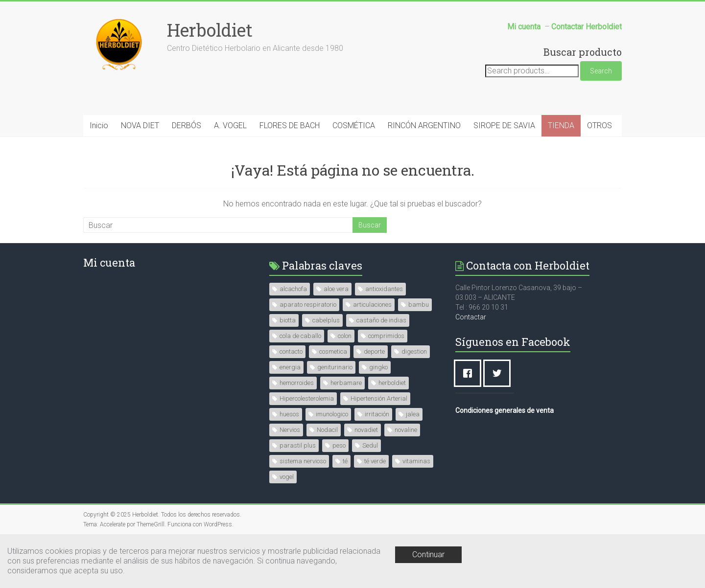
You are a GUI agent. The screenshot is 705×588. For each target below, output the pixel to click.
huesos (289, 414)
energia (290, 367)
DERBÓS (187, 125)
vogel (287, 477)
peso (339, 445)
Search (601, 71)
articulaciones (372, 305)
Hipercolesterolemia (307, 398)
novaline (406, 430)
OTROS (599, 125)
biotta (288, 320)
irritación (377, 414)
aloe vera (336, 289)
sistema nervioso (303, 461)
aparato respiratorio (308, 305)
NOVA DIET (140, 125)
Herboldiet (210, 30)
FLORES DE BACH (290, 125)
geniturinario (335, 367)
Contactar (471, 317)
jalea (413, 414)
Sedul (370, 445)
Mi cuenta (109, 262)
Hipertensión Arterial (379, 398)
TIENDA (561, 125)
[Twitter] (499, 373)
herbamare (346, 383)
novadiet (366, 430)
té (345, 461)
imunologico (332, 414)
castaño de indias (381, 320)
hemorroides (297, 383)
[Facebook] (470, 373)
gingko (378, 367)
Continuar (428, 554)
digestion (414, 351)
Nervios (290, 430)
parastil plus (298, 445)
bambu (419, 305)
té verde (375, 461)
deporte (374, 351)
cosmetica (333, 351)
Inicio (99, 125)
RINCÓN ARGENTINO (424, 125)
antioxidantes (384, 289)
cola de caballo (300, 336)
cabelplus (326, 320)
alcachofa (293, 289)
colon (345, 336)
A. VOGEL (230, 125)
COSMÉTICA (354, 125)
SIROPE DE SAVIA (504, 125)
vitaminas (416, 461)
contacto (291, 351)
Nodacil (327, 430)
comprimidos (386, 336)
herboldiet (392, 383)
